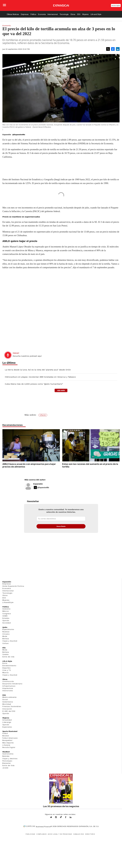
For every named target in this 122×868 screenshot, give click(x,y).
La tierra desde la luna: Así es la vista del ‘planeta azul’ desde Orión (38, 370)
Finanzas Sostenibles (12, 706)
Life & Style (7, 661)
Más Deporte (8, 743)
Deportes (7, 668)
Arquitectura (8, 688)
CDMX (5, 616)
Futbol (5, 733)
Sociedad (7, 623)
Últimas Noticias (13, 14)
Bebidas (6, 756)
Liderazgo (7, 722)
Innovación (7, 709)
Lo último (9, 363)
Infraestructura (9, 686)
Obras (73, 14)
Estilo (5, 663)
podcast (16, 353)
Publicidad (30, 834)
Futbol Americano (10, 738)
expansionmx (53, 817)
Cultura (6, 643)
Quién (5, 627)
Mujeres (86, 14)
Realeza (6, 632)
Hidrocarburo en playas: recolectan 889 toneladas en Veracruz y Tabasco (40, 377)
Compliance (41, 834)
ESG (79, 14)
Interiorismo (8, 691)
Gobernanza (8, 702)
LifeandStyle (8, 602)
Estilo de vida (8, 657)
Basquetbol (7, 740)
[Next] (117, 444)
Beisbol (6, 736)
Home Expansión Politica (13, 586)
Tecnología (64, 14)
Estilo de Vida (9, 765)
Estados (6, 618)
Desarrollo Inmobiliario (12, 684)
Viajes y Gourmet (10, 641)
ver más (61, 390)
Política (33, 14)
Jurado (5, 768)
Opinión (6, 621)
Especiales (7, 727)
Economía (42, 14)
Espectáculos (8, 629)
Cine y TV (7, 670)
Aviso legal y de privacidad (60, 834)
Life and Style (96, 14)
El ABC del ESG (9, 711)
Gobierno (6, 609)
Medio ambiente (10, 697)
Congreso (7, 614)
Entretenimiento (9, 666)
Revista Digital (116, 6)
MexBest (6, 752)
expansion (72, 817)
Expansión (38, 484)
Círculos (6, 634)
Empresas (25, 14)
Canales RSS (79, 834)
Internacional (53, 14)
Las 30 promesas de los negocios (61, 806)
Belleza (6, 639)
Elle (4, 648)
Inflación (43, 415)
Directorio (90, 834)
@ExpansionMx (19, 135)
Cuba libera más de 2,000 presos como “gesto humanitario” (34, 384)
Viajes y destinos (10, 759)
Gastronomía (8, 754)
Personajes (7, 761)
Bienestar (7, 763)
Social (5, 700)
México (6, 611)
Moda (5, 636)
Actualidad (7, 720)
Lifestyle (6, 745)
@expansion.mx (61, 817)
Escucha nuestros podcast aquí (27, 356)
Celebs (6, 654)
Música (5, 673)
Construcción (8, 681)
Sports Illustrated (10, 731)
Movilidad (7, 704)
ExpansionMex (68, 817)
